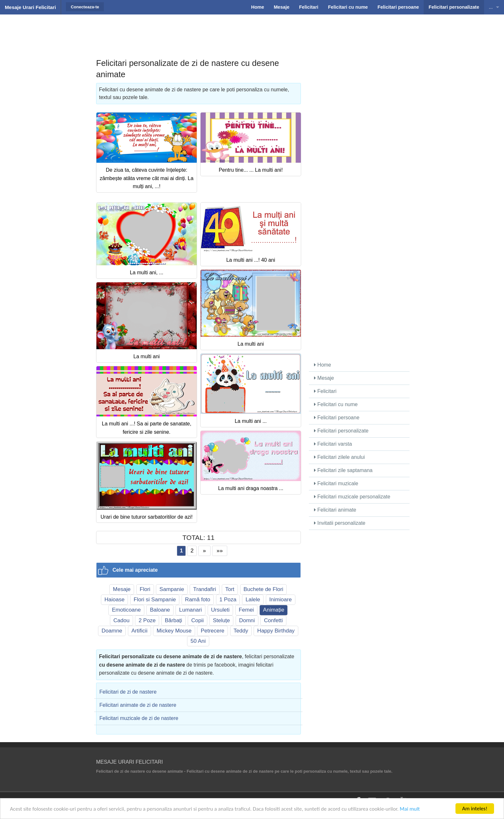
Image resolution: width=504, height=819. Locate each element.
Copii (198, 620)
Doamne (112, 631)
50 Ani (198, 641)
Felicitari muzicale (336, 483)
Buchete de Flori (264, 589)
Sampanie (172, 589)
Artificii (139, 631)
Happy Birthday (276, 631)
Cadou (122, 620)
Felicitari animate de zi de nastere (138, 705)
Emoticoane (126, 610)
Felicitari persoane (337, 418)
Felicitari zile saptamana (343, 470)
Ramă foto (198, 600)
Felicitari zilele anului (339, 457)
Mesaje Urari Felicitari (30, 7)
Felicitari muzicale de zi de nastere (139, 718)
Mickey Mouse (174, 631)
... (491, 7)
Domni (247, 620)
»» (220, 551)
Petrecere (212, 631)
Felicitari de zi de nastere (128, 692)
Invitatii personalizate (340, 523)
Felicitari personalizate (341, 431)
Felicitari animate (335, 510)
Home (323, 365)
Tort (230, 589)
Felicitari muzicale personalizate (352, 497)
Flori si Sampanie (155, 600)
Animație (274, 610)
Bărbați (174, 620)
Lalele (253, 600)
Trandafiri (205, 589)
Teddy (241, 631)
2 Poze (147, 620)
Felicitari (325, 391)
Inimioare (281, 600)
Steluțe (221, 620)
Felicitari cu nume (336, 404)
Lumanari (190, 610)
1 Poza (228, 600)
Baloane (160, 610)
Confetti (273, 620)
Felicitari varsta (333, 444)
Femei (246, 610)
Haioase (114, 600)
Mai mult (410, 810)
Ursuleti (221, 610)
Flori (145, 589)
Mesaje (122, 589)
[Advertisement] (252, 31)
